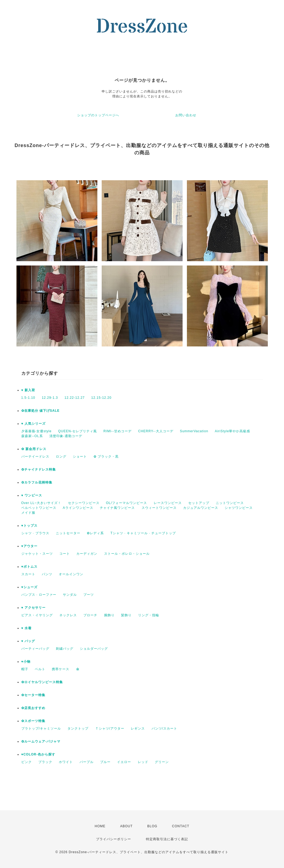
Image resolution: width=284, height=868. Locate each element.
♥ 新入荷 (28, 390)
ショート (80, 457)
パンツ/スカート (164, 729)
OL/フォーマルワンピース (126, 503)
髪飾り (126, 615)
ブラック (45, 762)
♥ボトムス (29, 567)
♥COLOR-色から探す (38, 754)
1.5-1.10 (28, 398)
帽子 (25, 669)
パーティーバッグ (35, 649)
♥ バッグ (28, 641)
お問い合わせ (186, 115)
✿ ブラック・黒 (106, 457)
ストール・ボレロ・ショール (127, 554)
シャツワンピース (239, 508)
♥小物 (26, 662)
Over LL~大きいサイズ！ (41, 503)
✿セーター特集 (33, 695)
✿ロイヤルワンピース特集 (42, 682)
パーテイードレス (35, 457)
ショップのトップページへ (98, 115)
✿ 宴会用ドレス (34, 449)
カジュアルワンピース (201, 508)
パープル (87, 762)
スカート (28, 574)
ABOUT (126, 826)
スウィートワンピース (159, 508)
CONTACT (181, 826)
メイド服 (28, 513)
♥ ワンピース (32, 495)
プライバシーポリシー (114, 839)
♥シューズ (29, 587)
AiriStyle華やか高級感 (232, 431)
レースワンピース (168, 503)
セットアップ (199, 503)
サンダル (70, 595)
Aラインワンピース (78, 508)
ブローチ (90, 615)
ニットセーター (68, 533)
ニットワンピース (230, 503)
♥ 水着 (26, 628)
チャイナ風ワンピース (117, 508)
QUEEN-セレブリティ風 (78, 431)
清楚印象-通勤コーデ (66, 436)
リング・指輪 (149, 615)
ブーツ (89, 595)
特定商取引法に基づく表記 (167, 839)
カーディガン (87, 554)
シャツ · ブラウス (35, 533)
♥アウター (29, 546)
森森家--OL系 (32, 436)
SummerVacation (194, 431)
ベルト (40, 669)
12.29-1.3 (50, 398)
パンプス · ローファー (39, 595)
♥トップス (29, 526)
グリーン (162, 762)
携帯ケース (61, 669)
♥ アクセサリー (33, 608)
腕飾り (109, 615)
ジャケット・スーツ (37, 554)
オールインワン (71, 574)
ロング (61, 457)
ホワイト (66, 762)
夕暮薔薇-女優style (37, 431)
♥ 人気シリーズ (33, 424)
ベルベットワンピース (39, 508)
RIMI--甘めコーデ (118, 431)
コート (65, 554)
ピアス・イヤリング (37, 615)
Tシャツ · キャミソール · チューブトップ (143, 533)
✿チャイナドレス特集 (39, 469)
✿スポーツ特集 (33, 721)
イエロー (124, 762)
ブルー (105, 762)
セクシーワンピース (84, 503)
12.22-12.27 (75, 398)
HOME (100, 826)
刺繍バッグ (65, 649)
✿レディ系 (95, 533)
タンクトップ (78, 729)
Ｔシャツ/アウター (110, 729)
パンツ (47, 574)
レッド (143, 762)
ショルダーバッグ (94, 649)
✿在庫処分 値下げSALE (40, 411)
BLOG (152, 826)
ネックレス (68, 615)
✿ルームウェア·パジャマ (41, 741)
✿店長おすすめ (33, 708)
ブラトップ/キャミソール (41, 729)
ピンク (27, 762)
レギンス (138, 729)
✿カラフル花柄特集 (37, 482)
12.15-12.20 (101, 398)
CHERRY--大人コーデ (156, 431)
